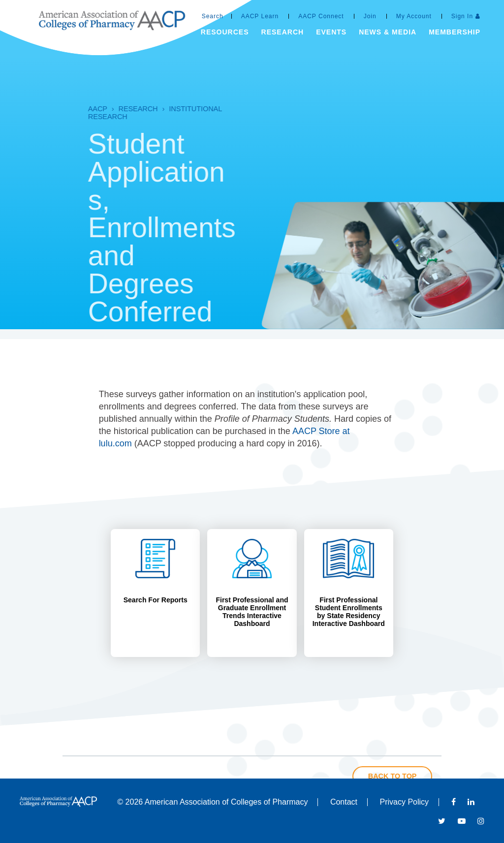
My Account (414, 16)
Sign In (462, 16)
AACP (67, 109)
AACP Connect (321, 16)
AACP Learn (260, 16)
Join (370, 16)
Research (107, 109)
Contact (344, 802)
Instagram (481, 821)
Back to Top (393, 776)
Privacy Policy (405, 802)
